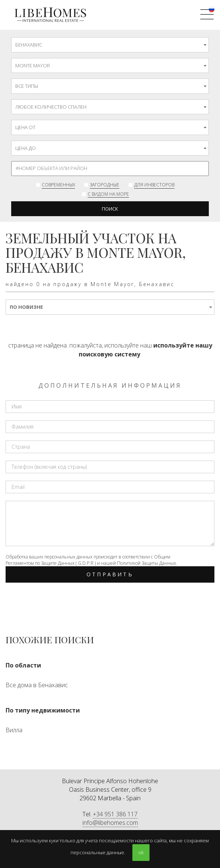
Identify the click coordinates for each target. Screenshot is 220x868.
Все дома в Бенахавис (37, 685)
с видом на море (108, 194)
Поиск (110, 209)
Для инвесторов (154, 185)
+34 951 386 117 (115, 814)
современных (58, 185)
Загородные (105, 185)
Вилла (14, 730)
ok (141, 852)
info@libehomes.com (110, 823)
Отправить (110, 574)
